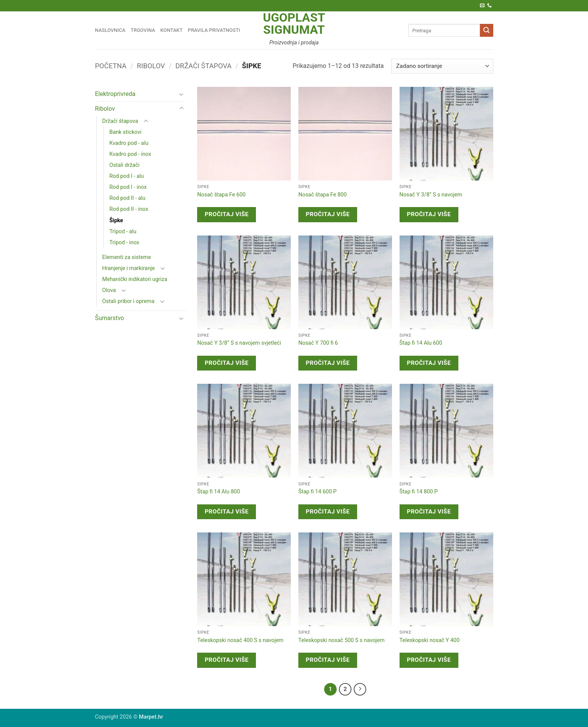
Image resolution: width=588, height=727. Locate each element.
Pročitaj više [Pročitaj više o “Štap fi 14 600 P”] (328, 512)
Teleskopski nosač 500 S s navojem (341, 640)
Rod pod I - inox (128, 187)
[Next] (360, 689)
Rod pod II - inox (129, 209)
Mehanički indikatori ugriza (135, 279)
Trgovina (143, 30)
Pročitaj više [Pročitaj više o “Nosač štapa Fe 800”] (328, 214)
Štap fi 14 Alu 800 (219, 492)
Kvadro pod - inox (130, 154)
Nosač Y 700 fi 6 (318, 343)
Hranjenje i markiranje (129, 268)
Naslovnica (110, 30)
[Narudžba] (442, 66)
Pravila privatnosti (214, 30)
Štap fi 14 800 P (419, 492)
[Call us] (489, 6)
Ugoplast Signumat (294, 24)
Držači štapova (204, 66)
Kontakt (172, 30)
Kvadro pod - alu (129, 143)
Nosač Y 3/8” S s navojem (431, 195)
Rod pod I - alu (127, 176)
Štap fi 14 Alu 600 (421, 343)
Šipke (116, 221)
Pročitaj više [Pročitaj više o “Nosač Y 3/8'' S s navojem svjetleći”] (227, 363)
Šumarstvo (110, 318)
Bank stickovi (126, 132)
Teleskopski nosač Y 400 (430, 640)
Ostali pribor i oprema (129, 301)
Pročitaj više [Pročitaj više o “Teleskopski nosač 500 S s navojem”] (328, 660)
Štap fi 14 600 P (318, 492)
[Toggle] (182, 94)
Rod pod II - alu (128, 198)
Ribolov (151, 66)
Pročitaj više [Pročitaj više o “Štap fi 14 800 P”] (429, 512)
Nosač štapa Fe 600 (221, 195)
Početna (111, 66)
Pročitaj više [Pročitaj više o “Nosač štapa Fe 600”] (227, 214)
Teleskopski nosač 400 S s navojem (240, 640)
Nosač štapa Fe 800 (323, 195)
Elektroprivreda (115, 94)
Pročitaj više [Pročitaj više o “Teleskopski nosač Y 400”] (429, 660)
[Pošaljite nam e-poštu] (482, 6)
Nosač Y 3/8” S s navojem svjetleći (239, 343)
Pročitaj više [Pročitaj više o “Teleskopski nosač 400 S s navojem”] (227, 660)
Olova (109, 290)
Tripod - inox (125, 243)
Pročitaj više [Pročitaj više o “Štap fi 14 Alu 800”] (227, 512)
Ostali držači (125, 165)
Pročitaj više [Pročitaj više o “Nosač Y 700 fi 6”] (328, 363)
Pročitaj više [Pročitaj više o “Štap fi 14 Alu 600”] (429, 363)
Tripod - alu (123, 232)
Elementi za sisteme (127, 257)
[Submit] (486, 30)
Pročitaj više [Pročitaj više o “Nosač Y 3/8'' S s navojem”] (429, 214)
